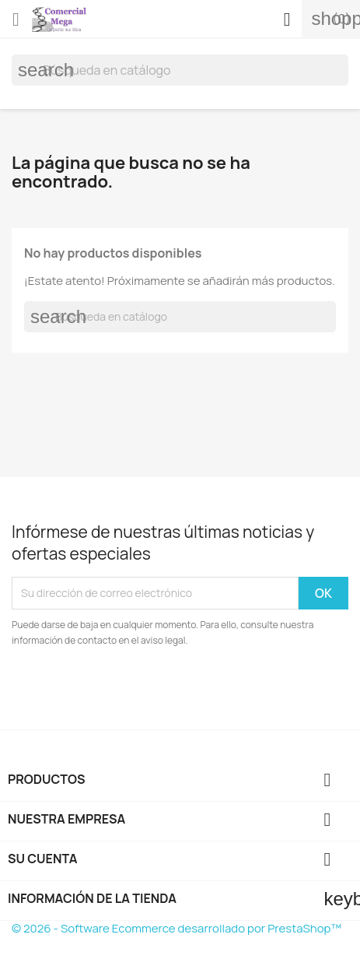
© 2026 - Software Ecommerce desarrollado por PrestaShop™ (177, 928)
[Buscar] (180, 70)
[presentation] (142, 691)
